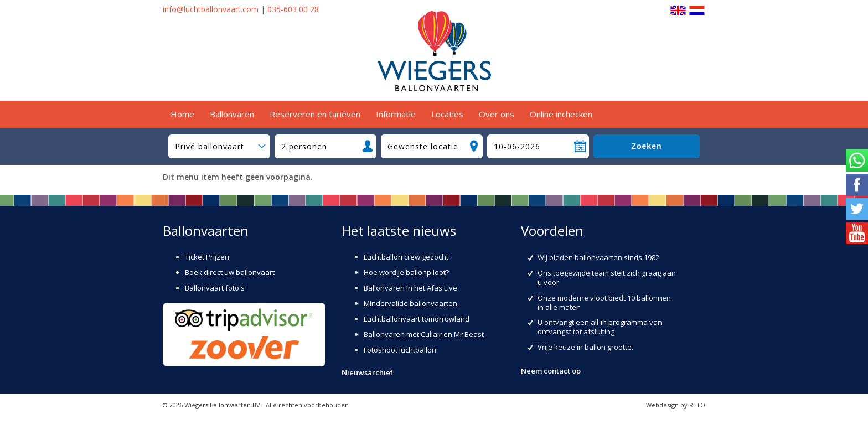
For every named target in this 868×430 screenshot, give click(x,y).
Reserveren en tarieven (315, 114)
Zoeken (646, 146)
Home (182, 114)
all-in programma (619, 322)
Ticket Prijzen (207, 257)
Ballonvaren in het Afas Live (410, 288)
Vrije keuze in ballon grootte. (585, 347)
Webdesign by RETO (676, 405)
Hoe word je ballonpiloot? (406, 272)
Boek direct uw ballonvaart (230, 272)
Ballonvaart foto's (215, 288)
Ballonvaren (232, 114)
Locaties (447, 114)
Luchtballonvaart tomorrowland (417, 319)
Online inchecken (561, 114)
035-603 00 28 (293, 9)
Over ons (497, 114)
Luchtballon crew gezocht (406, 257)
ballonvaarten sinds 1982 (617, 257)
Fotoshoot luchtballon (400, 350)
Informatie (396, 114)
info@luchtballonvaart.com (211, 9)
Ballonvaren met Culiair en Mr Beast (424, 334)
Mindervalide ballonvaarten (410, 303)
